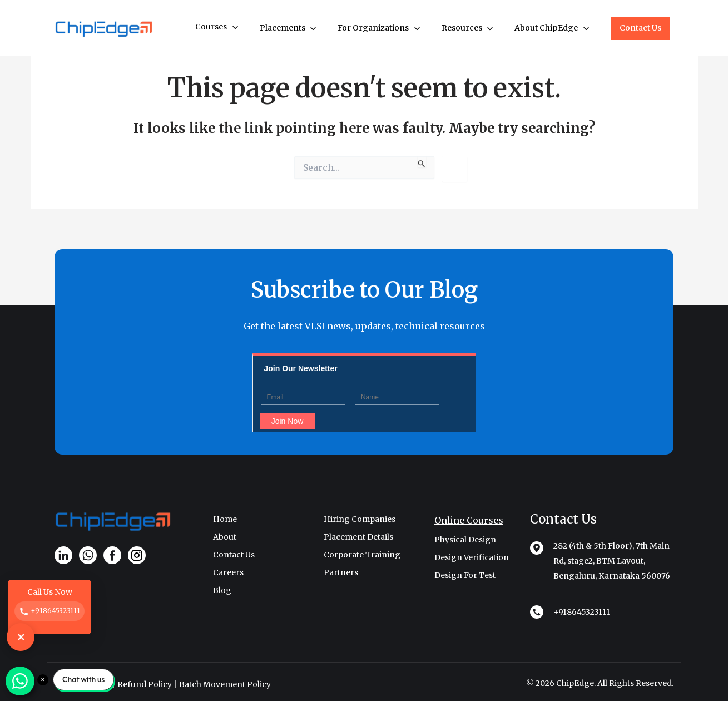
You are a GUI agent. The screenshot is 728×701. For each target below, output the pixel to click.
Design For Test (465, 575)
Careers (228, 572)
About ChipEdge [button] (553, 28)
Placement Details (358, 537)
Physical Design (465, 540)
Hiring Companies (360, 519)
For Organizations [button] (380, 28)
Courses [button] (217, 27)
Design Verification (472, 557)
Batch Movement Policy (225, 684)
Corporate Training (362, 555)
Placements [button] (289, 28)
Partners (341, 572)
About (225, 537)
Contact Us (640, 28)
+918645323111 (582, 612)
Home (225, 519)
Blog (222, 590)
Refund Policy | (147, 684)
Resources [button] (468, 28)
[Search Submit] (422, 162)
